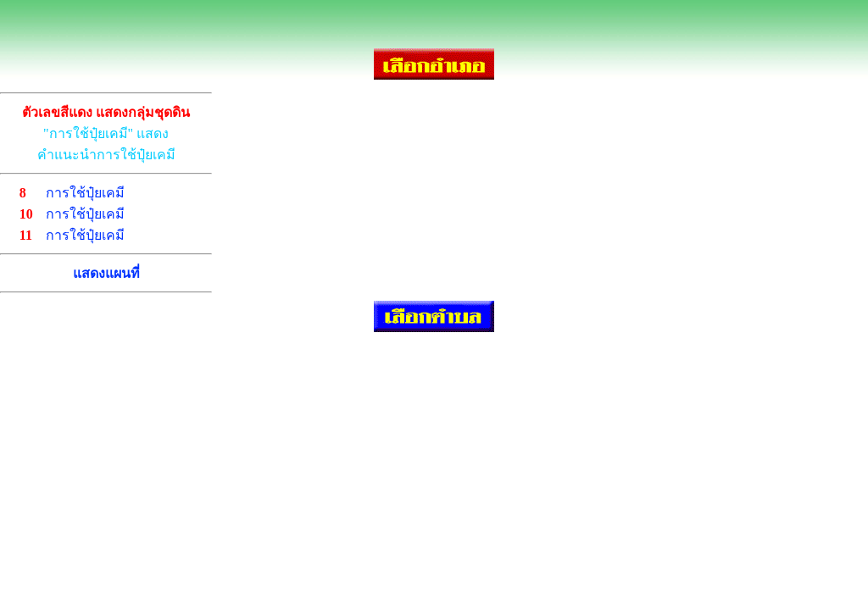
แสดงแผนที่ (106, 273)
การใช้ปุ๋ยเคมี (85, 193)
